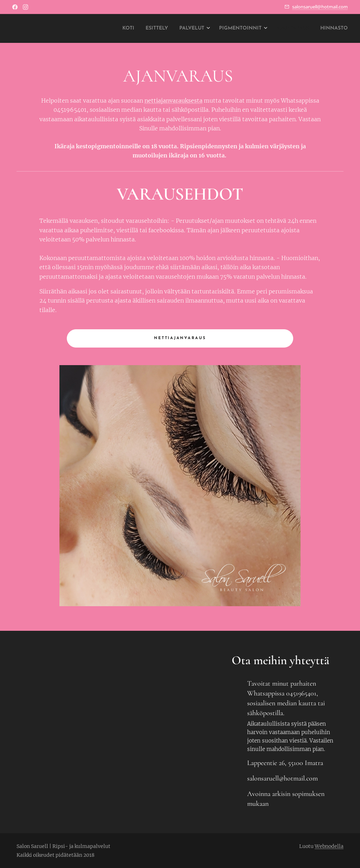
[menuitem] (97, 28)
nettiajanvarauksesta (173, 101)
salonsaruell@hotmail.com (320, 7)
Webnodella (329, 846)
